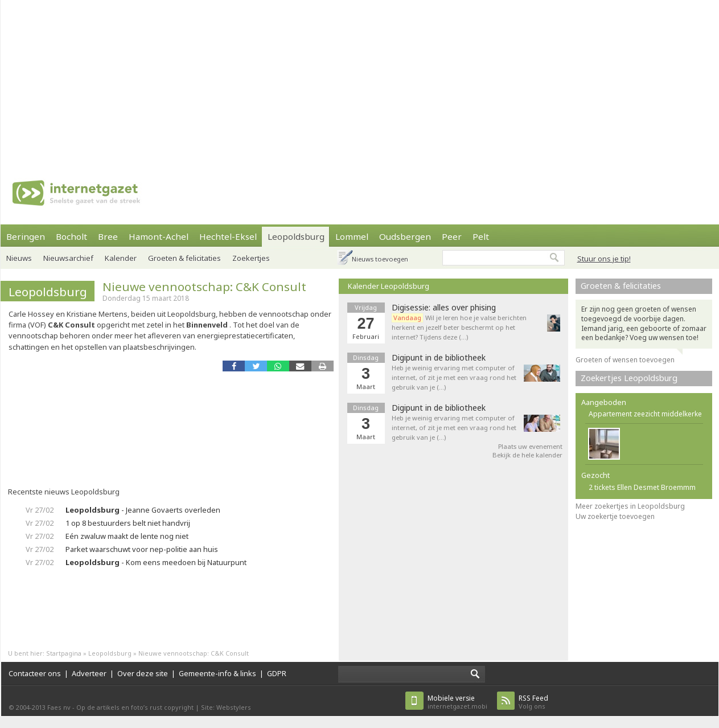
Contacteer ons (35, 673)
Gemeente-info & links (217, 673)
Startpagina (64, 653)
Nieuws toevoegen (380, 259)
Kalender (121, 258)
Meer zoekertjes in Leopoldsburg (630, 506)
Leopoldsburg (296, 236)
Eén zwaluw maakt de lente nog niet (127, 536)
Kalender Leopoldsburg (389, 286)
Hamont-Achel (159, 236)
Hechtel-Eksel (228, 236)
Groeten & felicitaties (184, 258)
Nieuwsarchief (68, 258)
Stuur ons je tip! (604, 259)
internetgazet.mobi (457, 702)
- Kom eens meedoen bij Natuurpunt (156, 562)
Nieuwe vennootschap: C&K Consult (204, 287)
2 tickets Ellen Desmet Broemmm (642, 487)
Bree (108, 236)
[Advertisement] (334, 80)
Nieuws (19, 258)
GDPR (277, 673)
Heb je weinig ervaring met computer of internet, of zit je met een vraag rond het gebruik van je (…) (454, 377)
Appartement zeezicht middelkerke (645, 414)
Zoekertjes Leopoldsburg (629, 378)
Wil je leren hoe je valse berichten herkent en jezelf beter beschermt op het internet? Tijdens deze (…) (459, 327)
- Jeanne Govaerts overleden (143, 510)
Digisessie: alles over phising (444, 308)
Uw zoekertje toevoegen (615, 516)
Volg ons (533, 702)
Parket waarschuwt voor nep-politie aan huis (142, 549)
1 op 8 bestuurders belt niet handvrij (128, 523)
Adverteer (89, 673)
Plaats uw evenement (530, 446)
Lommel (352, 236)
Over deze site (143, 673)
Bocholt (71, 236)
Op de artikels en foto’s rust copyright (135, 707)
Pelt (481, 236)
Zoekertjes (251, 258)
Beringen (26, 236)
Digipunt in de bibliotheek (439, 358)
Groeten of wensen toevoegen (625, 360)
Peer (452, 236)
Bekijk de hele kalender (527, 455)
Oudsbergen (405, 236)
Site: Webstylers (226, 707)
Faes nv (59, 707)
